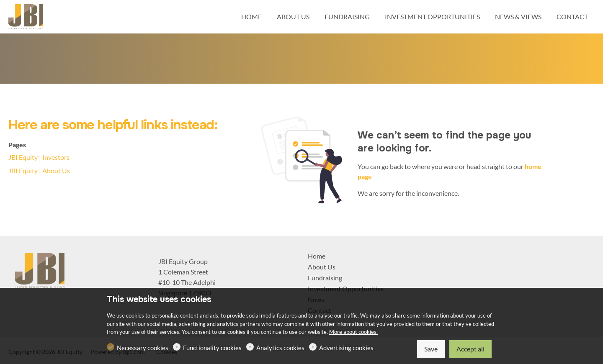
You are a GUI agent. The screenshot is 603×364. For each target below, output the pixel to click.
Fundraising (325, 278)
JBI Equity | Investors (39, 157)
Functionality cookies (212, 348)
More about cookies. (353, 332)
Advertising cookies (346, 348)
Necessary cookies (143, 348)
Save (431, 349)
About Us (322, 267)
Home (317, 256)
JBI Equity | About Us (39, 170)
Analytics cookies (280, 348)
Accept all (470, 349)
